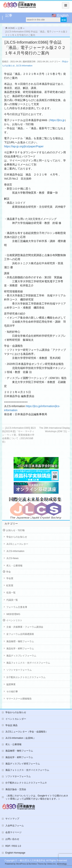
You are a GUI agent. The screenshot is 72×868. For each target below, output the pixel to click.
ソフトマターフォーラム (19, 670)
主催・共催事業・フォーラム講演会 (25, 627)
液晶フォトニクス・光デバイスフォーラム (28, 663)
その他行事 (12, 692)
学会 (8, 572)
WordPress (21, 864)
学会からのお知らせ (17, 537)
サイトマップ (12, 819)
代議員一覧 (12, 600)
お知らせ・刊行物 (15, 530)
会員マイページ (13, 832)
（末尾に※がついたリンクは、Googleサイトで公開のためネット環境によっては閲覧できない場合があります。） (37, 797)
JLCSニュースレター (17, 544)
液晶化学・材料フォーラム (20, 649)
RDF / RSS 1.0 (13, 846)
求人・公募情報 (14, 566)
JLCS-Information (24, 66)
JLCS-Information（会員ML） (21, 738)
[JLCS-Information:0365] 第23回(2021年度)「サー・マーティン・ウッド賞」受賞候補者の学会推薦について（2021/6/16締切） (19, 435)
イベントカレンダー (16, 719)
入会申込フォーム (15, 826)
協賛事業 (11, 684)
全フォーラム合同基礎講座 (20, 634)
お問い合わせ (12, 839)
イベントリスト (14, 620)
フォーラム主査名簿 (17, 607)
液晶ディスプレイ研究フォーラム (23, 764)
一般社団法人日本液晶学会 (31, 860)
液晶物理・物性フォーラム (20, 641)
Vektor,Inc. (52, 864)
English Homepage (15, 853)
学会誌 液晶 (11, 725)
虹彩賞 (10, 585)
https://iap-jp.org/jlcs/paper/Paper (24, 146)
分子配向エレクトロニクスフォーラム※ (26, 783)
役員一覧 (11, 593)
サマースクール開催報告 (19, 699)
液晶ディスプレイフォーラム (21, 656)
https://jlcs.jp (57, 120)
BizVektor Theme (36, 864)
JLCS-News (12, 558)
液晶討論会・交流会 (16, 789)
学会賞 (10, 578)
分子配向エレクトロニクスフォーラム (26, 677)
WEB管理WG (13, 614)
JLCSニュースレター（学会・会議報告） (27, 732)
